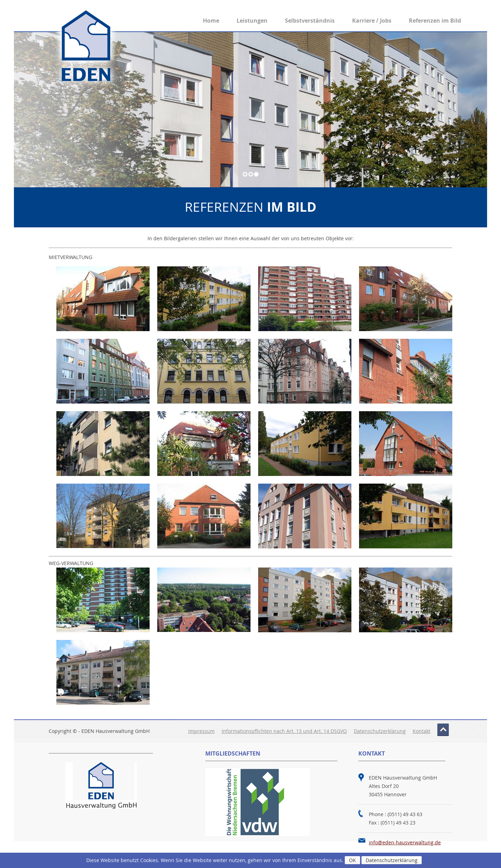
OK (352, 860)
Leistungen (252, 21)
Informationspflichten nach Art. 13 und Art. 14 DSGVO (284, 731)
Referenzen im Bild (435, 21)
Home (211, 21)
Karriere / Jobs (372, 21)
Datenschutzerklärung (380, 731)
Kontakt (422, 731)
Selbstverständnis (310, 21)
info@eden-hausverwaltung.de (405, 842)
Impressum (201, 731)
